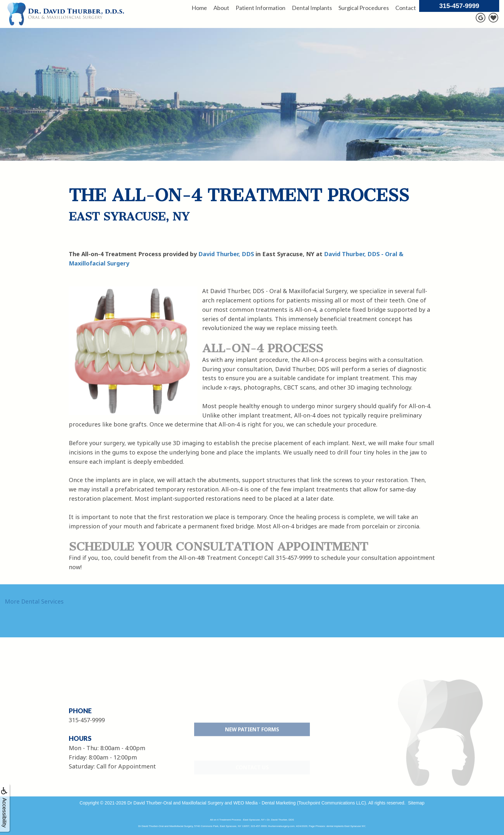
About (221, 8)
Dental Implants (312, 8)
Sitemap (416, 803)
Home (199, 8)
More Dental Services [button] (34, 601)
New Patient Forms (252, 744)
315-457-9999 (459, 6)
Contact (406, 8)
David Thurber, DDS (226, 254)
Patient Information (261, 8)
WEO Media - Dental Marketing (265, 803)
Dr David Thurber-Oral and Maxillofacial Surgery (175, 803)
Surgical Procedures (364, 8)
